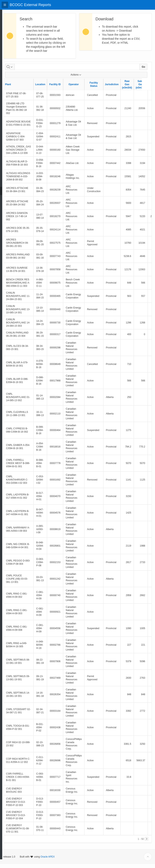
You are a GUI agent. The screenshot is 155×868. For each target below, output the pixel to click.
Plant (18, 88)
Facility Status (103, 88)
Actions (81, 79)
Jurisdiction (121, 88)
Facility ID (65, 88)
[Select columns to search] (20, 71)
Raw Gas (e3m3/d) (137, 88)
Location (50, 88)
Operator (83, 88)
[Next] (147, 843)
